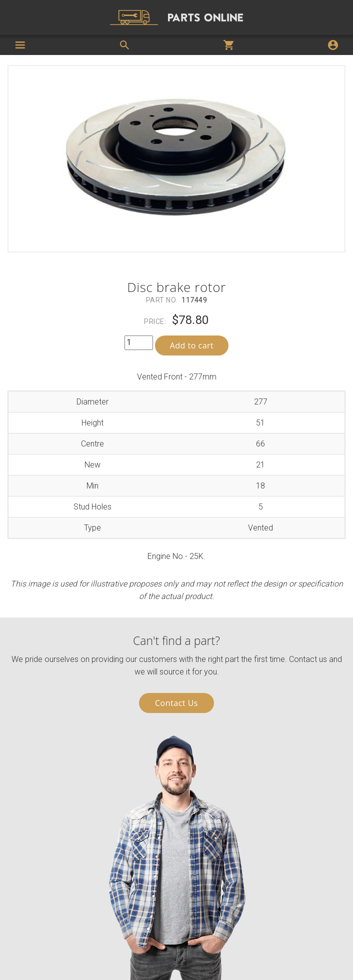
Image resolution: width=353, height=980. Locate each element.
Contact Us (176, 703)
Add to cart (192, 345)
